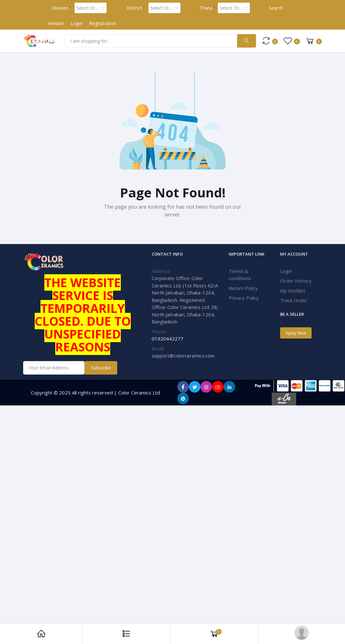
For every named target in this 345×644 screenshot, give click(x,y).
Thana (207, 8)
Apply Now (296, 333)
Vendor (56, 23)
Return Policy (243, 288)
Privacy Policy (244, 298)
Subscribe (101, 368)
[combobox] (91, 8)
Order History (296, 281)
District (136, 8)
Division (62, 8)
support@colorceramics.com (183, 356)
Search (276, 8)
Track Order (294, 300)
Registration (103, 23)
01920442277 (168, 339)
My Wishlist (293, 291)
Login (77, 23)
